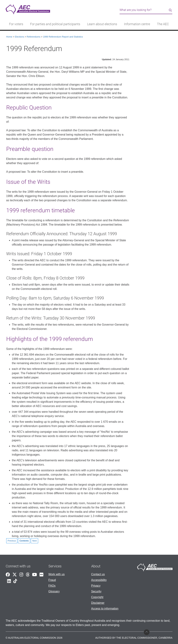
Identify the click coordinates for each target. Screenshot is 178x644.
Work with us (57, 574)
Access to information (105, 609)
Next (34, 541)
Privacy (96, 586)
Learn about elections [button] (102, 24)
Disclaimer (98, 603)
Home (9, 37)
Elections (19, 37)
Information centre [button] (137, 24)
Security (96, 591)
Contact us (98, 574)
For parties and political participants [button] (55, 24)
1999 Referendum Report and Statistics (63, 37)
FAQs (52, 586)
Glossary (54, 591)
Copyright (97, 597)
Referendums (34, 37)
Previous (12, 541)
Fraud (52, 580)
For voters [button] (16, 24)
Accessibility (99, 580)
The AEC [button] (163, 24)
